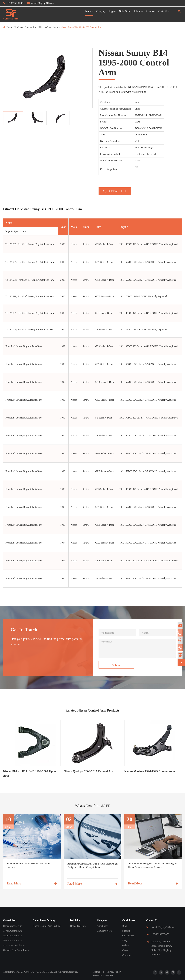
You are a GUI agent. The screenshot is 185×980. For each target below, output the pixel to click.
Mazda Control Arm (13, 936)
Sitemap (96, 972)
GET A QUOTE (115, 191)
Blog (125, 926)
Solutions (138, 11)
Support (112, 11)
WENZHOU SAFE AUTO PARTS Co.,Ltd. (37, 972)
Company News (105, 931)
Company (101, 11)
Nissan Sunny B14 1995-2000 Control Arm (81, 27)
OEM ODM (125, 11)
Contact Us (164, 11)
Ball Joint (75, 920)
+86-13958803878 (15, 3)
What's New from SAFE (92, 806)
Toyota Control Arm (13, 931)
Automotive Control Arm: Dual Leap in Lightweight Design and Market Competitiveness (92, 865)
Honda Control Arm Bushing (47, 926)
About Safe (102, 926)
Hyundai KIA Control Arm (16, 950)
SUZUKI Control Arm (14, 945)
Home (9, 27)
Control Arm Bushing (44, 920)
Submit (116, 665)
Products (89, 11)
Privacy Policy (114, 972)
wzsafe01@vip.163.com (43, 3)
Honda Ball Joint (78, 926)
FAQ (125, 940)
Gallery (126, 945)
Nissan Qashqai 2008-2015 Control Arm (89, 771)
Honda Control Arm (13, 926)
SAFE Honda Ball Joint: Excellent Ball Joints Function (29, 865)
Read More (32, 883)
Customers (127, 955)
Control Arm (31, 27)
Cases (125, 950)
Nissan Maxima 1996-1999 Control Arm (150, 771)
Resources (150, 11)
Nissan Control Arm (49, 27)
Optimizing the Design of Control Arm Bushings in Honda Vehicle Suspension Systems (153, 865)
